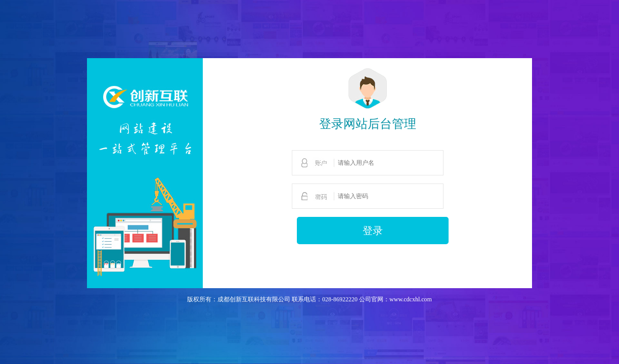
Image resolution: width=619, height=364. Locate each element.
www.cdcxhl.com (411, 299)
